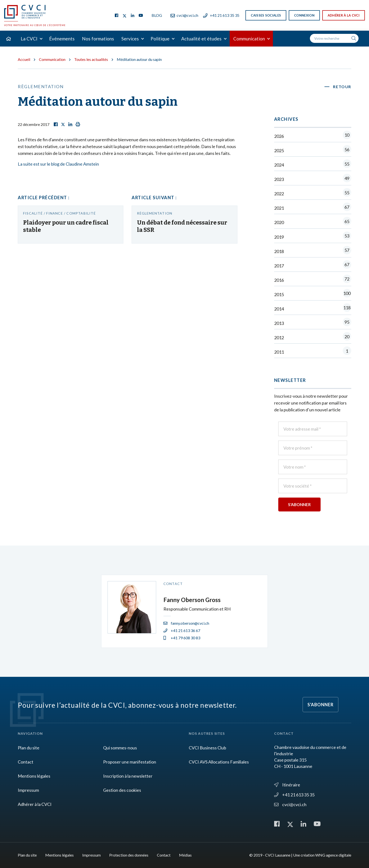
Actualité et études (201, 39)
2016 (313, 280)
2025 (313, 150)
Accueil (24, 59)
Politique (160, 39)
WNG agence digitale (333, 855)
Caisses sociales (266, 15)
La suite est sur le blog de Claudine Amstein (58, 164)
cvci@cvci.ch (184, 15)
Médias (185, 855)
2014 (313, 309)
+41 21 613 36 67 (182, 630)
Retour (342, 87)
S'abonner (320, 705)
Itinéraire (287, 785)
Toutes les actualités (91, 59)
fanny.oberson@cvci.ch (186, 623)
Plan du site (29, 748)
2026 (313, 136)
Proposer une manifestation (130, 762)
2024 (313, 165)
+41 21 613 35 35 (221, 15)
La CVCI (29, 39)
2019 (313, 237)
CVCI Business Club (207, 748)
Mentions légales (34, 776)
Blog (157, 15)
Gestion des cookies (122, 790)
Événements (62, 39)
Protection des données (129, 855)
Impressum (28, 790)
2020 (313, 222)
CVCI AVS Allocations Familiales (219, 762)
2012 (313, 337)
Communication (249, 39)
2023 (313, 179)
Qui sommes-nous (120, 748)
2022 (313, 193)
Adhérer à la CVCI (344, 15)
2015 (313, 294)
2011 (313, 352)
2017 (313, 266)
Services (130, 39)
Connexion (304, 15)
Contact (26, 762)
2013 (313, 323)
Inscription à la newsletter (128, 776)
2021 (313, 208)
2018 (313, 251)
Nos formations (98, 39)
